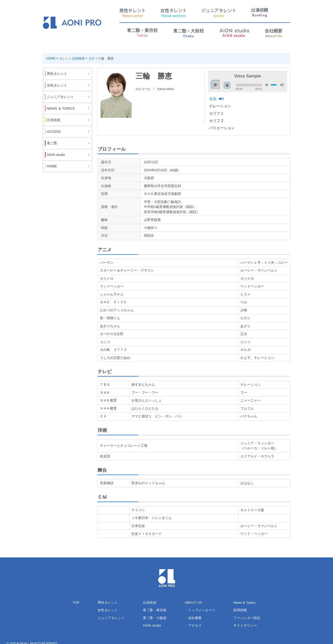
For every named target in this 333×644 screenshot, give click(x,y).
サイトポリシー (245, 625)
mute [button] (267, 85)
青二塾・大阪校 (155, 618)
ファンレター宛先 (247, 618)
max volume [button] (282, 85)
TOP (76, 603)
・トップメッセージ (200, 610)
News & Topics (244, 603)
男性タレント (108, 603)
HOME (51, 58)
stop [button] (227, 85)
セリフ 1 (217, 113)
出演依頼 (150, 603)
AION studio (152, 625)
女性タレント (108, 610)
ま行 (92, 58)
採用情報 (240, 610)
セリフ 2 (217, 121)
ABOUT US (193, 603)
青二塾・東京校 (155, 610)
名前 (213, 99)
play (214, 82)
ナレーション (221, 106)
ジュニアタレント (111, 618)
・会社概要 (193, 618)
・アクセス (193, 625)
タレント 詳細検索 (72, 58)
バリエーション (222, 128)
